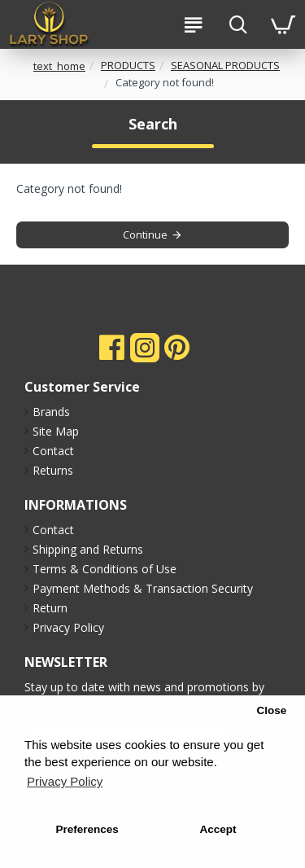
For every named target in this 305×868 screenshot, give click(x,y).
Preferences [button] (87, 829)
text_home (59, 66)
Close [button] (271, 710)
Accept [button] (218, 829)
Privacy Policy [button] (65, 781)
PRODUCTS (128, 65)
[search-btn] (238, 24)
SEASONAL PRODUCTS (225, 65)
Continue (145, 235)
